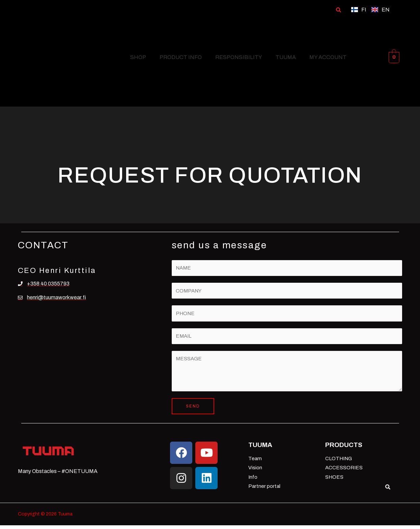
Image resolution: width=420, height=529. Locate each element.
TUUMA (286, 57)
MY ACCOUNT (328, 57)
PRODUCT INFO (181, 57)
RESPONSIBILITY (239, 57)
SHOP (138, 57)
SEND (193, 410)
